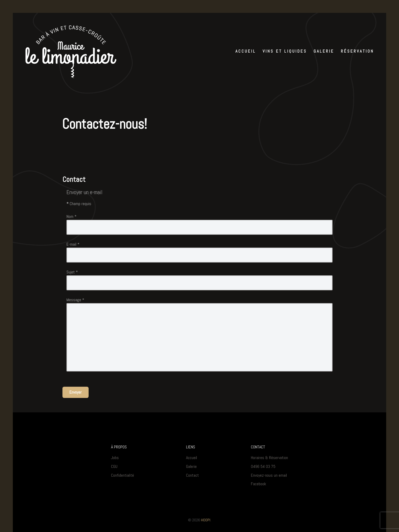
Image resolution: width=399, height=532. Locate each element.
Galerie (191, 466)
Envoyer (76, 392)
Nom (72, 216)
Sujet (72, 272)
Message (75, 300)
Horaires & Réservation (269, 458)
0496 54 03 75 (263, 466)
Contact (192, 475)
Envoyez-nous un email (269, 475)
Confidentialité (123, 475)
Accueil (191, 458)
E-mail (73, 244)
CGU (114, 466)
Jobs (115, 458)
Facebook (258, 484)
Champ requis (79, 204)
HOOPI (206, 520)
